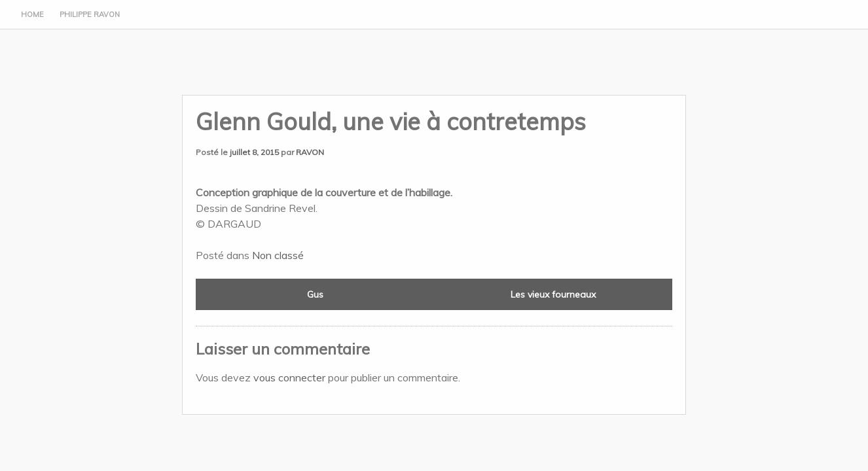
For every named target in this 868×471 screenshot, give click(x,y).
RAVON (310, 152)
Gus (315, 294)
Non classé (278, 255)
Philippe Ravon (90, 14)
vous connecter (289, 377)
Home (32, 14)
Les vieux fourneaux (553, 294)
